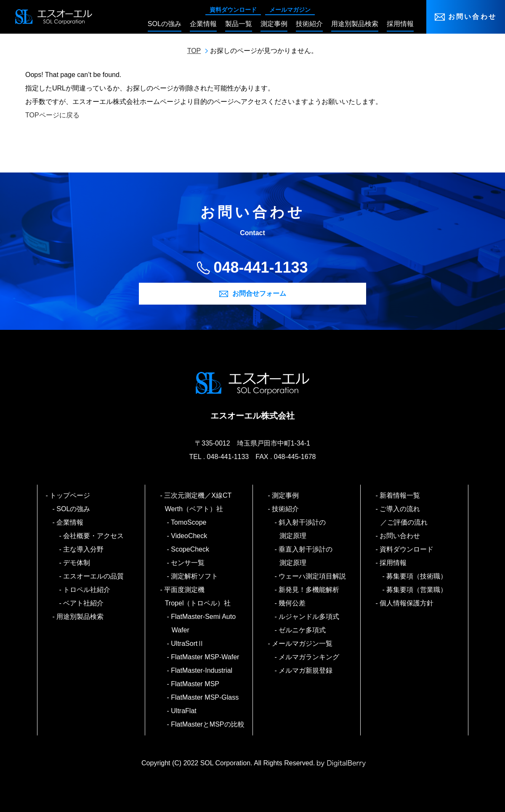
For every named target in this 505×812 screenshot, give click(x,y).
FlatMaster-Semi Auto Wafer (204, 623)
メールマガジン (290, 10)
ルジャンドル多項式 (310, 617)
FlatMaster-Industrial (202, 670)
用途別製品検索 (81, 617)
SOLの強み (74, 509)
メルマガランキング (310, 657)
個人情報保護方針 (407, 603)
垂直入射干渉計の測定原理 (306, 556)
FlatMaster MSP (195, 684)
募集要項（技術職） (417, 576)
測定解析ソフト (195, 576)
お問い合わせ (472, 17)
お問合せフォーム (259, 293)
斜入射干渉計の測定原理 (303, 529)
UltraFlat (184, 711)
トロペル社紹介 (87, 590)
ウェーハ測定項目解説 (313, 576)
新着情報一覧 (400, 495)
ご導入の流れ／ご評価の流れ (404, 516)
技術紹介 (286, 509)
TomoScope (189, 522)
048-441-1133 (260, 267)
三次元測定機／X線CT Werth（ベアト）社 (202, 502)
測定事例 (286, 495)
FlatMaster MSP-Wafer (206, 657)
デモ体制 (77, 563)
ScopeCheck (190, 549)
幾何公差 (293, 603)
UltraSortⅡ (188, 643)
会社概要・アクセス (94, 536)
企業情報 (70, 522)
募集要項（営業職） (417, 590)
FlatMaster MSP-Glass (205, 697)
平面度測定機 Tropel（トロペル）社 (198, 596)
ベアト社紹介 (84, 603)
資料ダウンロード (233, 10)
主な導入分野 (84, 549)
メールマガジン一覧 (303, 643)
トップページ (70, 495)
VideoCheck (190, 536)
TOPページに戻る (52, 115)
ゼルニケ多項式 (303, 630)
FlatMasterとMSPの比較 (208, 724)
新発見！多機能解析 (310, 590)
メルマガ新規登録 (306, 670)
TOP (194, 51)
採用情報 (394, 563)
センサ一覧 (188, 563)
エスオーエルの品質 (94, 576)
